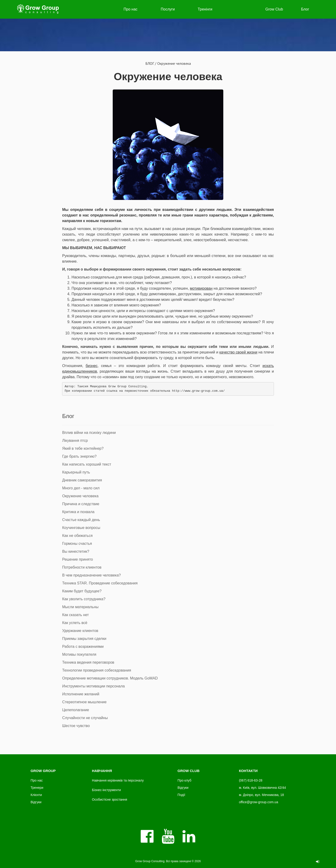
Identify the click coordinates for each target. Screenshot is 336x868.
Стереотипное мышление (84, 702)
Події (181, 795)
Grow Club (274, 9)
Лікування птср (75, 441)
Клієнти (36, 795)
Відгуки (36, 802)
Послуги (168, 9)
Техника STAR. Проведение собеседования (100, 583)
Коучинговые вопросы (81, 528)
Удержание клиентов (80, 631)
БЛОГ (150, 63)
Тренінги (205, 9)
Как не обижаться (77, 536)
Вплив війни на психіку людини (89, 433)
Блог (305, 9)
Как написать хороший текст (87, 464)
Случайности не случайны (85, 718)
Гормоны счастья (77, 544)
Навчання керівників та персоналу (118, 780)
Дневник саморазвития (82, 480)
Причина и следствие (81, 504)
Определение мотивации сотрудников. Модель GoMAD (110, 678)
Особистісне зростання (110, 799)
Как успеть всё (75, 623)
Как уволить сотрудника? (84, 599)
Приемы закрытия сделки (84, 639)
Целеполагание (75, 710)
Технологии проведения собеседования (96, 670)
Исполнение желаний (81, 694)
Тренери (37, 788)
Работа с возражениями (83, 647)
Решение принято (77, 559)
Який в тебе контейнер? (83, 448)
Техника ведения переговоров (88, 662)
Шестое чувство (76, 726)
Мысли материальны (80, 607)
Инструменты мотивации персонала (93, 686)
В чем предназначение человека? (91, 575)
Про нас (131, 9)
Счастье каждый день (81, 520)
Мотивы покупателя (79, 654)
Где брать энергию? (79, 456)
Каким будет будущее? (82, 591)
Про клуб (184, 780)
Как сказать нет (75, 615)
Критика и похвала (78, 512)
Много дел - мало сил (81, 488)
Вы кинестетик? (76, 551)
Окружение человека (168, 77)
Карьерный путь (76, 472)
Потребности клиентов (82, 567)
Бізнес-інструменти (106, 790)
